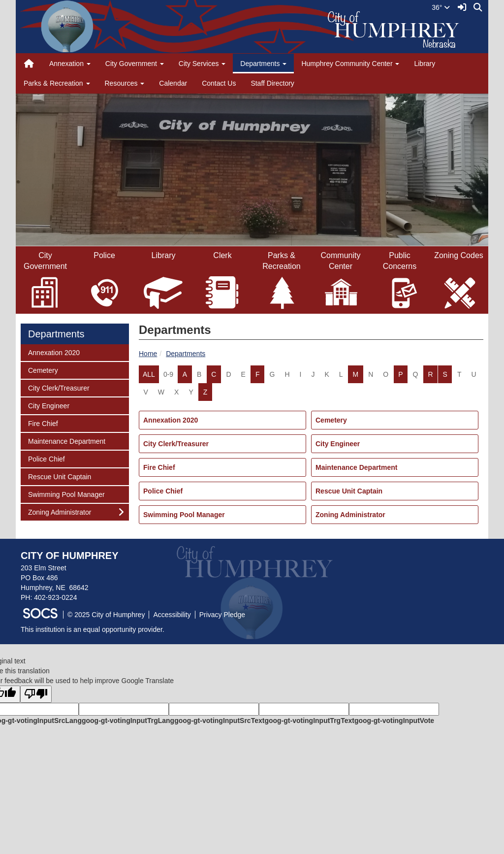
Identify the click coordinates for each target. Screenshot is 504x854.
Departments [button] (263, 64)
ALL (149, 374)
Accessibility (172, 615)
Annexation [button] (70, 64)
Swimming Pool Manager (184, 515)
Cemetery (331, 420)
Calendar (173, 83)
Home (148, 354)
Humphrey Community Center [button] (350, 64)
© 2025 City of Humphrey (106, 615)
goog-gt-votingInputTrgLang (128, 721)
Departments (186, 354)
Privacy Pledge (222, 615)
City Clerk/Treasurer (176, 444)
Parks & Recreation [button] (57, 83)
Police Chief (163, 491)
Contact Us (219, 83)
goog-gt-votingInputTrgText (309, 721)
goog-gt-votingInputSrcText (219, 721)
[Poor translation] (36, 694)
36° (441, 7)
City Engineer (338, 444)
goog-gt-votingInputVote (394, 721)
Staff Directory (272, 83)
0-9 (168, 374)
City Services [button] (202, 64)
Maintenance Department (356, 467)
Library (425, 64)
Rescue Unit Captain (349, 491)
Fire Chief (159, 467)
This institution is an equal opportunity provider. (93, 629)
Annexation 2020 (171, 420)
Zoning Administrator (350, 515)
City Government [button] (135, 64)
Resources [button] (125, 83)
